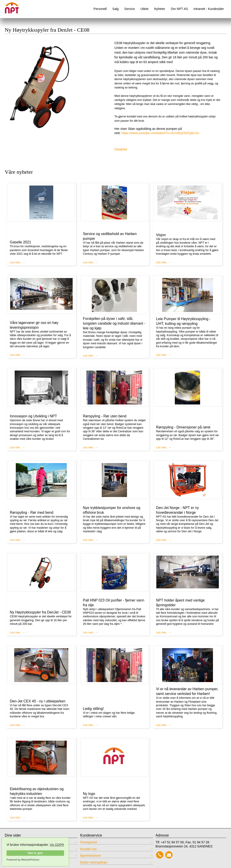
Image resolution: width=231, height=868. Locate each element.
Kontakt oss (88, 849)
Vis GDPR (57, 845)
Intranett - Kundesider (209, 9)
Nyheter (160, 9)
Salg (115, 9)
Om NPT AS (179, 9)
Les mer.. (16, 262)
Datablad (121, 149)
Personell (100, 9)
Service (130, 9)
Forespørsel (89, 842)
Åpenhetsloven (91, 856)
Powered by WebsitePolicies (23, 860)
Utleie (144, 9)
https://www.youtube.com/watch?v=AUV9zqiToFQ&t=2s (160, 133)
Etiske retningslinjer (94, 862)
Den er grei (35, 853)
